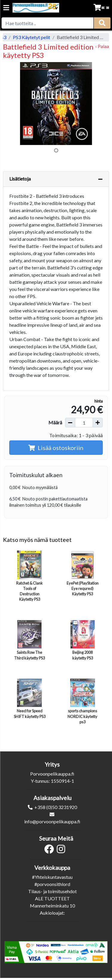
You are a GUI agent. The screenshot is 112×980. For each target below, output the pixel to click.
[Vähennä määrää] (70, 423)
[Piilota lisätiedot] (100, 179)
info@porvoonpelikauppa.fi (52, 821)
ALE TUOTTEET (52, 898)
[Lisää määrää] (98, 423)
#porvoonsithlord (52, 884)
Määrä (55, 422)
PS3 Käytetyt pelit (32, 37)
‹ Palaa (102, 46)
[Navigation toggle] (6, 8)
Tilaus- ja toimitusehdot (52, 891)
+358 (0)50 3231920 (56, 807)
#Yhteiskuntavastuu (52, 877)
